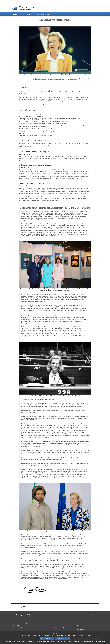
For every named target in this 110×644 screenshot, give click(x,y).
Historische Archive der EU (18, 620)
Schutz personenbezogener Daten (74, 641)
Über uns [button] (50, 14)
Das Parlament (56, 2)
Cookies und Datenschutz (88, 641)
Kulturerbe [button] (30, 14)
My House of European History (19, 626)
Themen (41, 2)
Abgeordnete (47, 2)
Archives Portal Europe (17, 622)
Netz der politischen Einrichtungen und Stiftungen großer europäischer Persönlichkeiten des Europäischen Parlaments (40, 628)
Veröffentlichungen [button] (40, 14)
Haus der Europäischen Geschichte (20, 624)
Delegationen (79, 2)
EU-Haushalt (87, 2)
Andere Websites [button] (95, 2)
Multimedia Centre (16, 618)
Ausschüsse (71, 2)
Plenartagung (64, 2)
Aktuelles (35, 2)
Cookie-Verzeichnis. (101, 641)
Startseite (15, 14)
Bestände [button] (22, 14)
